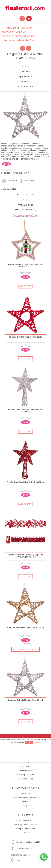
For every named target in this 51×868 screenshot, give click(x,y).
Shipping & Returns (26, 775)
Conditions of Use (26, 779)
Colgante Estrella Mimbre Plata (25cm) (25, 700)
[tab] (25, 67)
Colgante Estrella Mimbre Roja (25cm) (26, 337)
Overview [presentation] (26, 71)
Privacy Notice (26, 771)
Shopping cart (29, 18)
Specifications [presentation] (26, 77)
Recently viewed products (26, 824)
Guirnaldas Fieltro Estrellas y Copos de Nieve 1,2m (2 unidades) (26, 556)
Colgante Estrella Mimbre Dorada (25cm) (26, 627)
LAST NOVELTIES (25, 820)
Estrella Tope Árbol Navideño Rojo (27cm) (25, 482)
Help (26, 806)
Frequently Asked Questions (26, 798)
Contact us (26, 793)
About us (26, 767)
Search (25, 833)
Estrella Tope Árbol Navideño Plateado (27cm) (25, 411)
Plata (17, 209)
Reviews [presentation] (25, 82)
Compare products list (25, 829)
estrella (29, 209)
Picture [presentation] (26, 66)
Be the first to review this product (15, 173)
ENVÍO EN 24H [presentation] (25, 87)
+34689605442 (24, 849)
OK (29, 742)
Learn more (38, 743)
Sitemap (26, 802)
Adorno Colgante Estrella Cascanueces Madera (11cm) (26, 265)
